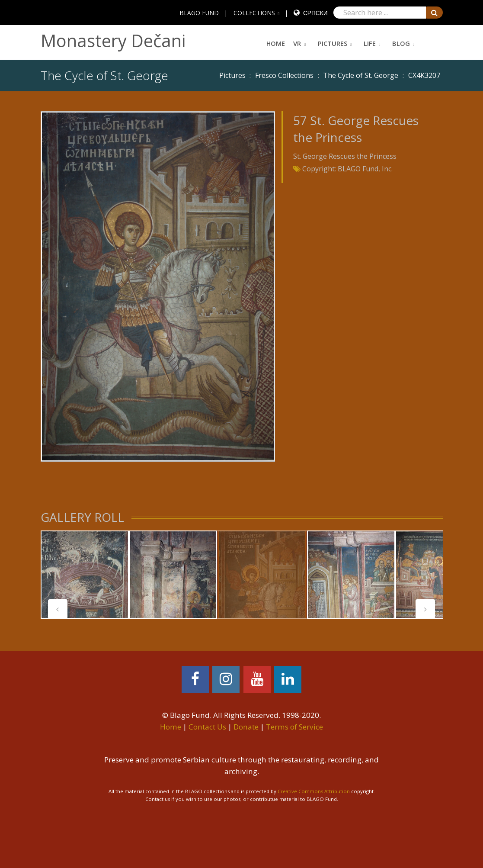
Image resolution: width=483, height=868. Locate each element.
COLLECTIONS (254, 13)
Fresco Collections (284, 75)
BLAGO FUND (199, 13)
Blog (401, 43)
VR (297, 43)
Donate (246, 727)
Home (276, 43)
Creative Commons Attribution (314, 791)
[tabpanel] (85, 575)
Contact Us (207, 727)
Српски (315, 13)
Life (370, 43)
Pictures (333, 43)
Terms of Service (294, 727)
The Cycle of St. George (361, 75)
